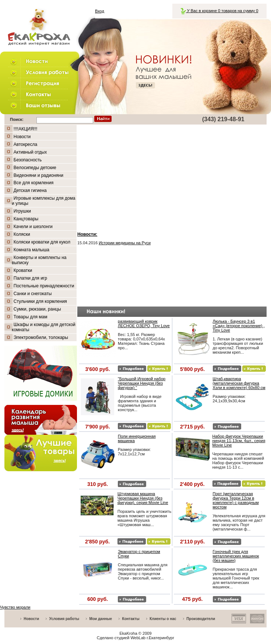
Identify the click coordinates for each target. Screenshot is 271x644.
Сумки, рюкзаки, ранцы (37, 309)
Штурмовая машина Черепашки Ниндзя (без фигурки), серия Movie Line (143, 498)
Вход (100, 11)
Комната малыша (31, 250)
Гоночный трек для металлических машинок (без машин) (236, 556)
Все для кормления (34, 183)
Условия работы (64, 619)
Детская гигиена (30, 190)
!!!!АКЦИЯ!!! (26, 129)
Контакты (131, 619)
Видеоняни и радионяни (38, 175)
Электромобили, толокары (41, 337)
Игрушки (22, 211)
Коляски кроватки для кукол (42, 242)
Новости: (87, 234)
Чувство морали (15, 607)
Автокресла (25, 144)
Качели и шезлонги (33, 227)
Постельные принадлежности (44, 286)
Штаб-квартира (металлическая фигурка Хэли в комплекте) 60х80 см (239, 383)
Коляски (22, 234)
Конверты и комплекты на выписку (39, 260)
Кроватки (23, 270)
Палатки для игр (30, 278)
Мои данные (101, 619)
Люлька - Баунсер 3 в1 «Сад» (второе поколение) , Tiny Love (239, 326)
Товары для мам (31, 317)
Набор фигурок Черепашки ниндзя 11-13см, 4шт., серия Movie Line (239, 441)
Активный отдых (30, 152)
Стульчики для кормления (40, 301)
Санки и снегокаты (33, 294)
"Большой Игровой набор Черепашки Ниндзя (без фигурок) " (142, 383)
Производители (201, 619)
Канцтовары (26, 219)
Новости (22, 137)
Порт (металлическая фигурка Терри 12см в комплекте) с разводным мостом (236, 500)
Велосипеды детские (35, 168)
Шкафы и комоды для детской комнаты (44, 327)
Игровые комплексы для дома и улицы (43, 201)
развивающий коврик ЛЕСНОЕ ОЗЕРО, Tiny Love (144, 323)
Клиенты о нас (163, 619)
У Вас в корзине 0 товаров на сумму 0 (220, 11)
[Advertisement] (172, 176)
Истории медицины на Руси (125, 243)
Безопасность (28, 160)
